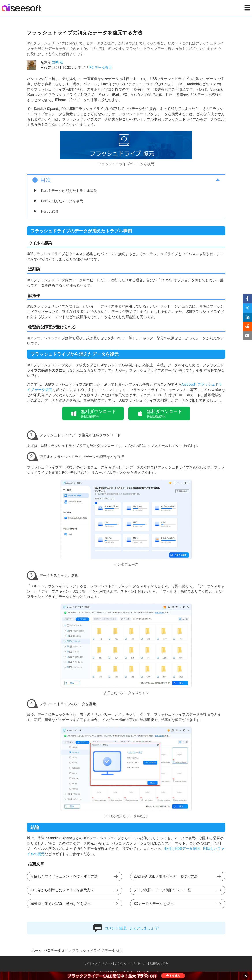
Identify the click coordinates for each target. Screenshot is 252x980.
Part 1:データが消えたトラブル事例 (69, 191)
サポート (107, 963)
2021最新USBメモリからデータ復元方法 (166, 876)
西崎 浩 (58, 62)
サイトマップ (92, 963)
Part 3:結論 (50, 211)
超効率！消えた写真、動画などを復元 (61, 904)
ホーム (37, 951)
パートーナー (140, 963)
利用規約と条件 (159, 963)
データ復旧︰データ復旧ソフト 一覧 (162, 890)
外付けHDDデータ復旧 (182, 849)
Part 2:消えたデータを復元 (62, 201)
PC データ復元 (101, 68)
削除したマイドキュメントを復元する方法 (64, 876)
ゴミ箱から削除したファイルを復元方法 (62, 890)
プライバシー (122, 963)
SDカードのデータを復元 (154, 904)
